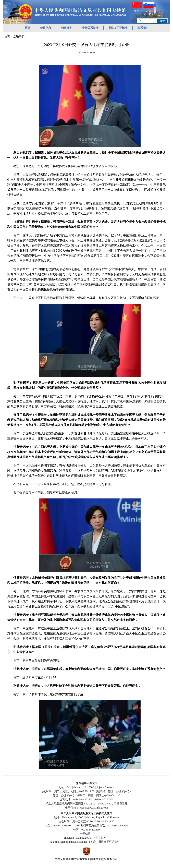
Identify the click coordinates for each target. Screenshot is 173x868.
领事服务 (67, 28)
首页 (27, 28)
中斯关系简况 (90, 28)
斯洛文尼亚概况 (118, 28)
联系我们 (143, 28)
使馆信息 (46, 28)
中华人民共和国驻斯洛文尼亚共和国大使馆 (81, 859)
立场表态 (19, 37)
